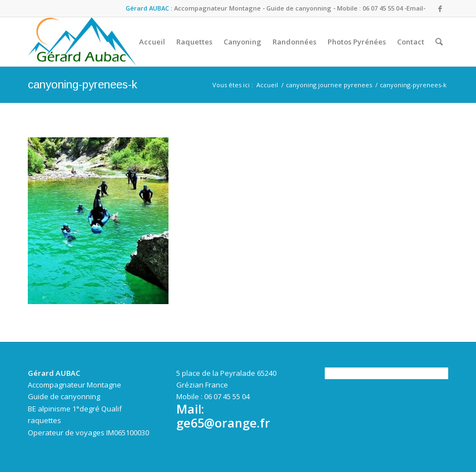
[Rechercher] (439, 42)
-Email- (415, 8)
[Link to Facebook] (440, 8)
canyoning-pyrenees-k (83, 85)
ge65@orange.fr (223, 423)
